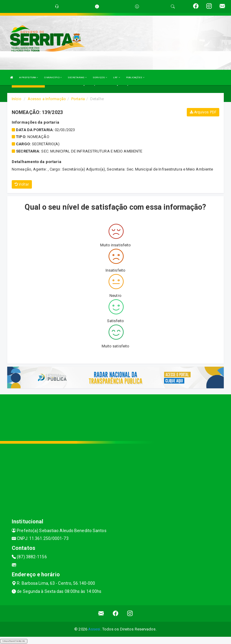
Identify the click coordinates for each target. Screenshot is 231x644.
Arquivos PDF (203, 112)
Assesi (94, 629)
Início (17, 99)
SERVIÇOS (100, 77)
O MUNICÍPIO (53, 77)
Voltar (22, 184)
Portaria (78, 99)
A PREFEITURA (29, 77)
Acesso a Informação (47, 99)
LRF (117, 77)
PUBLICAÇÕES (135, 77)
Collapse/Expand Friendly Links (14, 641)
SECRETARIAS (77, 77)
